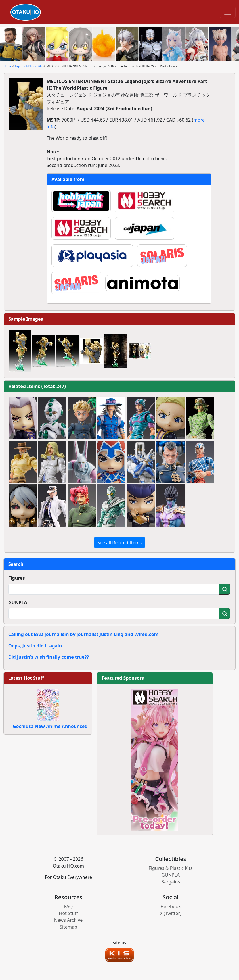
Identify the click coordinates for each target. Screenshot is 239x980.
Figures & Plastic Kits (29, 66)
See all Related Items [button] (119, 543)
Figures (17, 578)
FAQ (68, 906)
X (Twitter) (171, 913)
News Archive (69, 920)
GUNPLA (18, 602)
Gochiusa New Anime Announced (50, 726)
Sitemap (68, 927)
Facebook (171, 906)
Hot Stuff (69, 913)
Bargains (171, 882)
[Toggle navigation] (228, 12)
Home (8, 66)
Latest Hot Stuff (26, 678)
